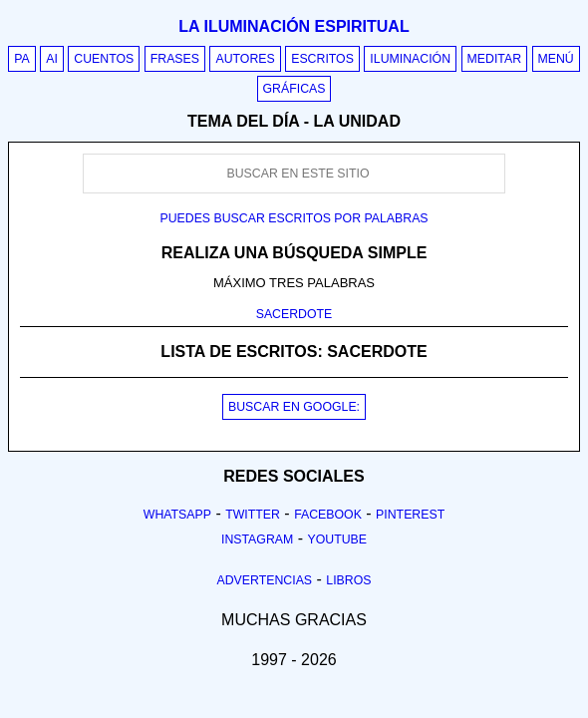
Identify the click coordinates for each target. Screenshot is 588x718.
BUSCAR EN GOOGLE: (294, 407)
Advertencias (265, 580)
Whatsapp (177, 515)
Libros (348, 580)
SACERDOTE (294, 314)
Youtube (337, 539)
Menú (556, 59)
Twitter (253, 515)
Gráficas (294, 89)
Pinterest (410, 515)
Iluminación (410, 59)
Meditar (495, 59)
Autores (245, 59)
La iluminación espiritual (294, 26)
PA (22, 59)
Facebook (328, 515)
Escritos (322, 59)
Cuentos (104, 59)
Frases (175, 59)
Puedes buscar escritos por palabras (294, 218)
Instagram (257, 539)
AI (52, 59)
